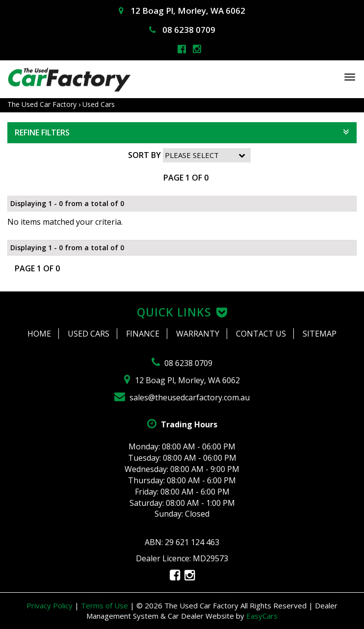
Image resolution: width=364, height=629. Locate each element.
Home (39, 334)
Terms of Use (105, 605)
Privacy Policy (51, 605)
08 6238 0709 (182, 30)
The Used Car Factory (42, 104)
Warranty (198, 334)
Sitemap (320, 334)
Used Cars (99, 104)
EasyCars (262, 616)
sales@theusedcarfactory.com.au (182, 397)
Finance (143, 334)
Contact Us (261, 334)
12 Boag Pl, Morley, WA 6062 (182, 11)
